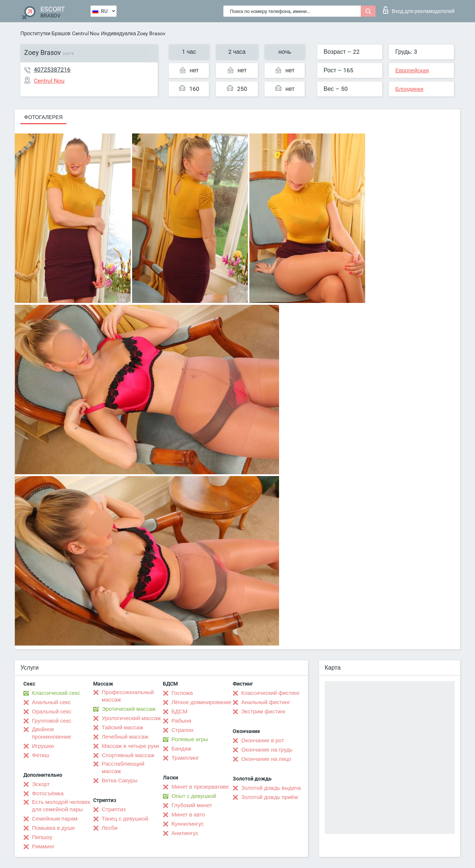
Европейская (412, 70)
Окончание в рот (263, 740)
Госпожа (182, 693)
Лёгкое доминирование (201, 702)
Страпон (182, 730)
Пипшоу (42, 837)
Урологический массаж (131, 718)
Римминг (43, 846)
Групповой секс (52, 721)
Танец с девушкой (125, 819)
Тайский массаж (122, 727)
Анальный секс (51, 702)
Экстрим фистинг (263, 712)
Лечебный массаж (125, 737)
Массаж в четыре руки (130, 746)
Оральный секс (52, 712)
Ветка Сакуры (119, 780)
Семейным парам (55, 819)
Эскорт (41, 784)
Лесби (110, 828)
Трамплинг (185, 758)
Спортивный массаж (128, 755)
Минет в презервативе (200, 787)
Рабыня (181, 721)
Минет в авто (188, 815)
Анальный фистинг (266, 702)
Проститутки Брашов (45, 33)
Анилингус (185, 833)
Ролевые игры (190, 739)
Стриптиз (114, 809)
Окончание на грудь (267, 750)
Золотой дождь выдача (271, 788)
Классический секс (56, 693)
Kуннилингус (188, 824)
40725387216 (52, 70)
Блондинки (409, 89)
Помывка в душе (53, 828)
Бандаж (181, 749)
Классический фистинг (270, 693)
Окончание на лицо (266, 759)
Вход (419, 10)
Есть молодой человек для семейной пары (61, 806)
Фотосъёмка (48, 793)
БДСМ (179, 712)
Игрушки (43, 746)
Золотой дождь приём (269, 797)
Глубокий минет (192, 805)
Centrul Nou (86, 33)
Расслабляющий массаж (123, 768)
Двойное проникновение (52, 733)
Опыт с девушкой (194, 796)
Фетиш (41, 755)
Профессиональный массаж (128, 696)
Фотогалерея (43, 117)
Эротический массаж (129, 709)
